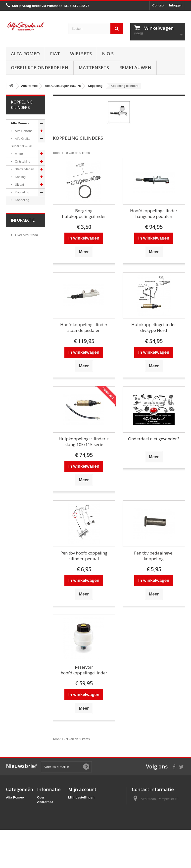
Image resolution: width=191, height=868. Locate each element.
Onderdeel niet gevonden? (154, 439)
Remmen (21, 261)
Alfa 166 (20, 505)
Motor (19, 154)
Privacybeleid (48, 837)
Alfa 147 (20, 451)
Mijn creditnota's (81, 804)
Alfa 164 (20, 497)
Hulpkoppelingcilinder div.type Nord (154, 327)
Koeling (20, 177)
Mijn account (82, 789)
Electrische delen (21, 303)
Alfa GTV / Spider (20, 524)
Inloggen (176, 5)
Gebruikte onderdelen (40, 68)
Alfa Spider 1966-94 (21, 364)
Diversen (21, 238)
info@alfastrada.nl (165, 832)
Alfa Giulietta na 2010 (24, 402)
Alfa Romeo (25, 54)
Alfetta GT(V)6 (25, 375)
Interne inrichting (18, 333)
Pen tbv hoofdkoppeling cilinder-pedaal (84, 556)
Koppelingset (24, 215)
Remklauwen (135, 68)
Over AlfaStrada (26, 575)
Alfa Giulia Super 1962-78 (21, 142)
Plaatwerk (22, 322)
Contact (158, 5)
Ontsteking (22, 161)
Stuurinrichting (25, 268)
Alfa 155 (20, 459)
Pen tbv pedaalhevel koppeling (154, 556)
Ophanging (22, 276)
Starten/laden (24, 169)
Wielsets (81, 54)
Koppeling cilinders (20, 204)
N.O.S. (108, 54)
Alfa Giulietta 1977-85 (22, 387)
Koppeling (22, 192)
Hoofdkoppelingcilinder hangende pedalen (154, 213)
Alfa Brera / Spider (21, 486)
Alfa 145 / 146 (24, 444)
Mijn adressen (79, 810)
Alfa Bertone (23, 131)
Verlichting (22, 314)
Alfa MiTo (21, 413)
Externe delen (24, 345)
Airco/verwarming (23, 291)
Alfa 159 (20, 474)
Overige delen (24, 352)
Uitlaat (19, 185)
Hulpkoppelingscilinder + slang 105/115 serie (84, 442)
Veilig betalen (24, 583)
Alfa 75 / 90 (23, 436)
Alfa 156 (20, 467)
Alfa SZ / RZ (23, 536)
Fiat (55, 54)
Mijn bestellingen (81, 797)
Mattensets (94, 68)
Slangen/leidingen (24, 230)
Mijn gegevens (79, 817)
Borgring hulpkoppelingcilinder (84, 213)
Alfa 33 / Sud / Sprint (23, 425)
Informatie (23, 562)
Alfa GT (20, 513)
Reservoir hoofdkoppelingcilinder (84, 670)
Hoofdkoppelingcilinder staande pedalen (84, 327)
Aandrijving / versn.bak (22, 249)
